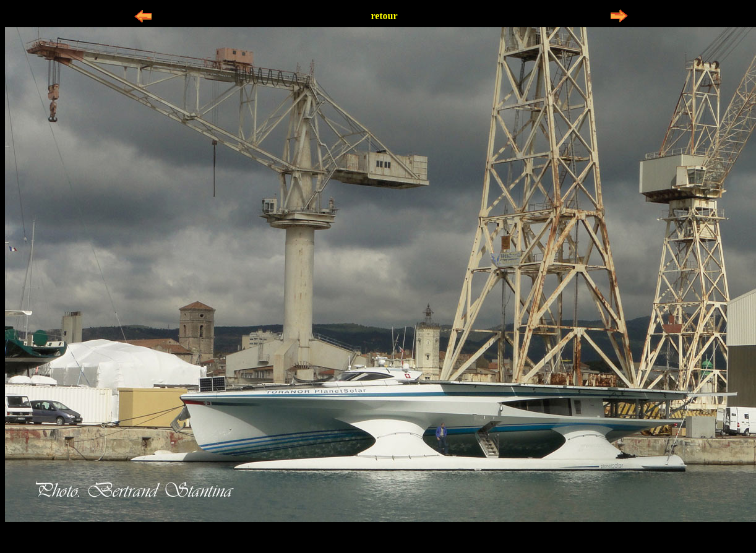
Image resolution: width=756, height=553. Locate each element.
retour (384, 16)
